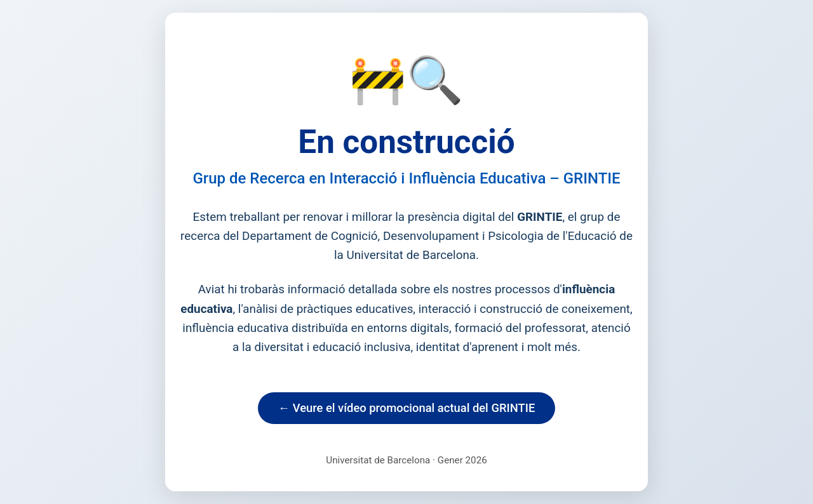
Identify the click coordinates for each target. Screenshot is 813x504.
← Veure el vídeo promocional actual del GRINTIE (407, 408)
